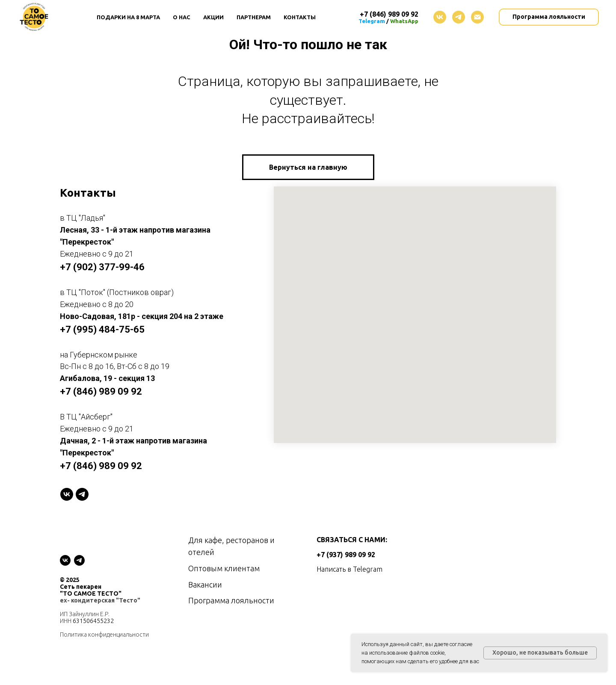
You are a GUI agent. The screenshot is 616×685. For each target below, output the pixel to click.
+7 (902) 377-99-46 (102, 267)
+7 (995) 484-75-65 (102, 329)
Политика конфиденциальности (104, 635)
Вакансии (205, 585)
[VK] (67, 494)
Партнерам (254, 17)
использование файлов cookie (407, 653)
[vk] (440, 17)
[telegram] (459, 17)
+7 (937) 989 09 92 (346, 555)
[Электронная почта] (477, 17)
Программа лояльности (231, 600)
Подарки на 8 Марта (128, 17)
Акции (213, 17)
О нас (182, 17)
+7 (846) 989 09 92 (101, 391)
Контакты (300, 17)
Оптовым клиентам (224, 568)
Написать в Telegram (349, 569)
